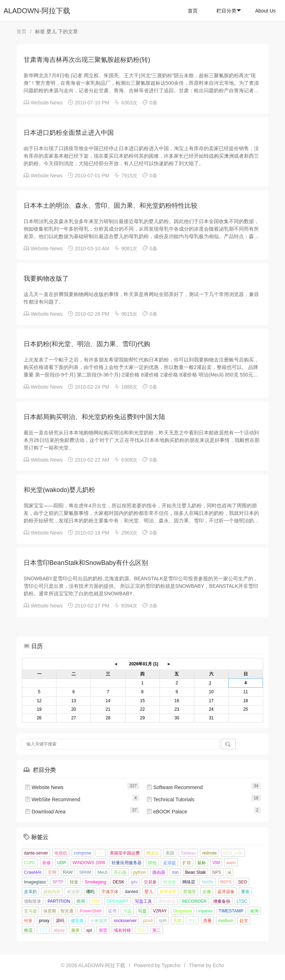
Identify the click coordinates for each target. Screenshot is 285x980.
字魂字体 (110, 892)
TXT (43, 930)
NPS (217, 872)
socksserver (125, 921)
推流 (28, 930)
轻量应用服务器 (127, 863)
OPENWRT (117, 901)
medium (226, 921)
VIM (216, 863)
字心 (142, 930)
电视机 (61, 853)
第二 (157, 930)
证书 (112, 911)
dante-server (36, 853)
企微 (207, 892)
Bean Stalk (196, 872)
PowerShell (91, 911)
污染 (127, 911)
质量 (207, 921)
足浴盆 (169, 863)
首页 (193, 11)
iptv (134, 882)
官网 (52, 872)
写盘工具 (143, 901)
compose (82, 853)
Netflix (208, 882)
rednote (209, 853)
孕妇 (192, 921)
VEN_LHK (233, 853)
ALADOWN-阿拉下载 (37, 11)
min (175, 872)
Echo (218, 965)
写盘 (142, 911)
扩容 (187, 863)
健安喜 (77, 921)
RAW (68, 872)
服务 (75, 930)
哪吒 (90, 892)
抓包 (152, 863)
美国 (170, 853)
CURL (30, 863)
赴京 (244, 921)
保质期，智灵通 (58, 911)
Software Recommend (175, 787)
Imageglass (35, 882)
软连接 (169, 882)
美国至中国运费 (125, 853)
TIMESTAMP (231, 911)
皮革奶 (30, 892)
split (163, 921)
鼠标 (202, 863)
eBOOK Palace (167, 812)
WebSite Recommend (53, 799)
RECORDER (194, 901)
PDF (96, 901)
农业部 (73, 892)
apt (89, 930)
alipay (59, 930)
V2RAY (160, 911)
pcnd (148, 921)
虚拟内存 (52, 892)
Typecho (171, 965)
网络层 (189, 882)
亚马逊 (30, 911)
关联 (177, 921)
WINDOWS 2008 (89, 863)
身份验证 (167, 901)
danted (131, 892)
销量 (28, 921)
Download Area (45, 812)
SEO (243, 882)
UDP (62, 863)
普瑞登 (190, 892)
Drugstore (183, 911)
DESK (119, 882)
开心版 (120, 872)
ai (229, 872)
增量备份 (222, 901)
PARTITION (59, 901)
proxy (44, 921)
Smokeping (95, 882)
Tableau (188, 853)
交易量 (150, 882)
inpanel (205, 911)
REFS (226, 882)
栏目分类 (229, 11)
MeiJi (102, 872)
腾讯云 (153, 853)
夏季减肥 (168, 892)
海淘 (254, 911)
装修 (46, 863)
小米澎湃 (99, 921)
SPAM (85, 872)
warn (231, 863)
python (139, 872)
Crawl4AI (33, 872)
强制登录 (33, 901)
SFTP (58, 882)
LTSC (242, 901)
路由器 (159, 872)
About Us (265, 11)
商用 (81, 901)
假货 (103, 930)
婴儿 (149, 892)
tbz (100, 853)
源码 (60, 921)
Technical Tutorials (170, 799)
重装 (245, 892)
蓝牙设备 (226, 892)
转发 (74, 882)
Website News (47, 103)
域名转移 (122, 930)
